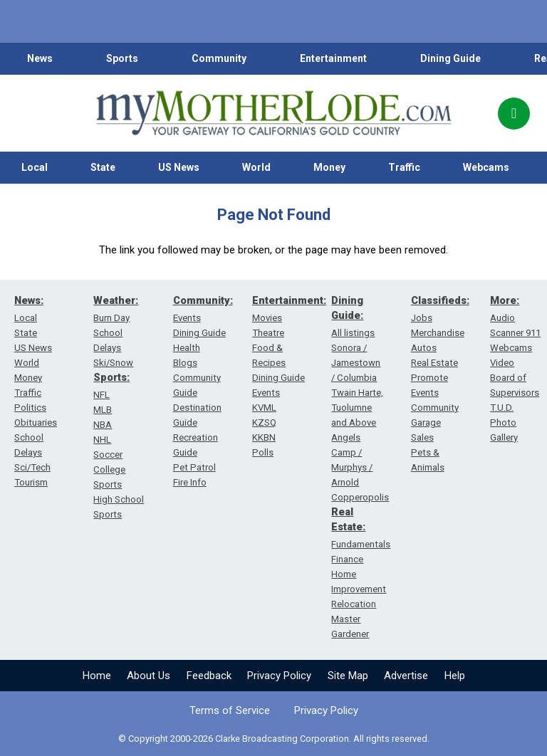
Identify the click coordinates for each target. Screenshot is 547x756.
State (103, 167)
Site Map (348, 676)
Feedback (209, 676)
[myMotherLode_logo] (273, 113)
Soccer (108, 455)
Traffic (404, 167)
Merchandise (438, 333)
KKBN (264, 437)
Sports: (111, 377)
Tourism (31, 482)
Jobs (422, 318)
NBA (103, 425)
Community (219, 58)
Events (187, 318)
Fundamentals (361, 544)
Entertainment (333, 58)
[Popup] (514, 114)
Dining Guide (450, 58)
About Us (149, 676)
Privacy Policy (279, 676)
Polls (263, 452)
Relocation (354, 604)
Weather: (116, 300)
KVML (264, 408)
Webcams (486, 167)
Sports (122, 58)
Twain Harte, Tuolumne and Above (357, 408)
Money (329, 167)
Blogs (185, 363)
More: (505, 300)
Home (97, 676)
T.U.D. (502, 408)
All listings (353, 333)
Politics (30, 408)
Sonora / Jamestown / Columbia (356, 363)
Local (35, 167)
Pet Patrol (194, 467)
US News (179, 167)
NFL (101, 395)
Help (455, 676)
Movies (267, 318)
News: (29, 300)
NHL (102, 440)
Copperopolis (360, 497)
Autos (424, 348)
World (256, 167)
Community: (203, 300)
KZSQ (264, 422)
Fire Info (190, 482)
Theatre (268, 333)
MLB (103, 410)
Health (187, 348)
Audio (502, 318)
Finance (347, 559)
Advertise (406, 676)
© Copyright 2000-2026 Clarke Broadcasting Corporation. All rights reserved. (274, 739)
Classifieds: (440, 300)
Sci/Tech (32, 467)
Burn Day (111, 318)
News (40, 58)
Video (502, 363)
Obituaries (36, 422)
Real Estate (434, 363)
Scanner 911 (515, 333)
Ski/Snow (113, 363)
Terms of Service (230, 710)
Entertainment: (289, 300)
